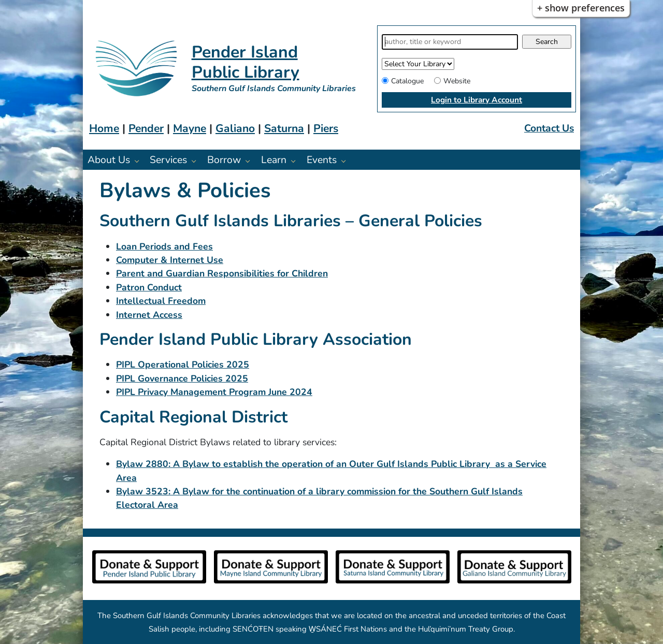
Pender (146, 128)
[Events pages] (346, 161)
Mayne (190, 128)
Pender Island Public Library (246, 62)
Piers (326, 128)
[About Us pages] (140, 161)
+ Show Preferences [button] (581, 8)
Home (104, 128)
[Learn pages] (296, 161)
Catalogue (407, 81)
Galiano (235, 128)
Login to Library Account (477, 100)
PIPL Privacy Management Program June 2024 (214, 392)
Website (457, 81)
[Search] (450, 42)
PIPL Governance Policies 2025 (182, 378)
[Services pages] (197, 161)
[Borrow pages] (250, 161)
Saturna (284, 128)
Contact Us (549, 128)
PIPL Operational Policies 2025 (183, 364)
